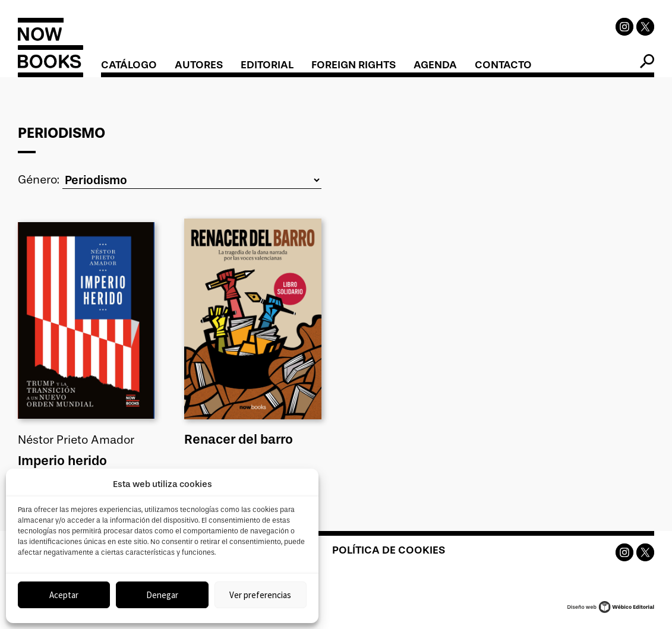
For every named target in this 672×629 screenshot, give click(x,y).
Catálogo (129, 65)
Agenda (435, 65)
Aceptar (64, 595)
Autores (199, 65)
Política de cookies (389, 548)
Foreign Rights (354, 65)
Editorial (267, 65)
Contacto (503, 65)
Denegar (162, 595)
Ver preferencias (260, 595)
